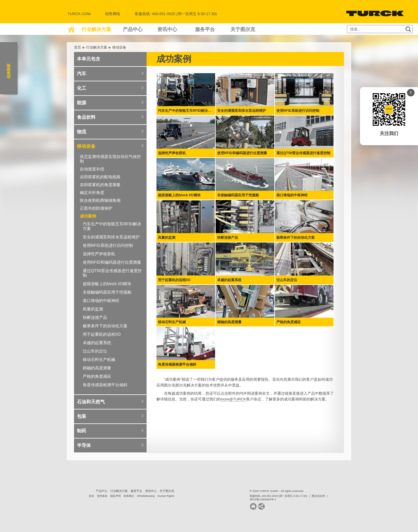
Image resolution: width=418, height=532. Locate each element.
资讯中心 (167, 29)
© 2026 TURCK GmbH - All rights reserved (276, 491)
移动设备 (119, 47)
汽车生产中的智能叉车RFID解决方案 (112, 226)
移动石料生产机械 (99, 360)
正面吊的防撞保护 (96, 208)
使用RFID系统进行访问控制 (108, 245)
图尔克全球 (318, 496)
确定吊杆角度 (92, 193)
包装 (82, 416)
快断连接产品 (95, 317)
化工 (82, 88)
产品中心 (133, 29)
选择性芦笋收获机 (99, 254)
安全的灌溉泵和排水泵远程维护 (111, 237)
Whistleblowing (146, 496)
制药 (82, 431)
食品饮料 (86, 117)
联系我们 (129, 496)
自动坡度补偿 (92, 169)
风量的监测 (93, 309)
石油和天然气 (91, 402)
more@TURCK (233, 399)
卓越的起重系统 (97, 343)
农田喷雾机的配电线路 (100, 177)
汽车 (82, 74)
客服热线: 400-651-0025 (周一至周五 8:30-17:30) (278, 496)
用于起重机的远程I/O (102, 334)
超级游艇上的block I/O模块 (107, 284)
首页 (78, 47)
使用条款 (102, 496)
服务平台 (205, 29)
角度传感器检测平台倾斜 (105, 385)
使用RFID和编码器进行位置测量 (112, 262)
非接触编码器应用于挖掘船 (107, 292)
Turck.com (79, 14)
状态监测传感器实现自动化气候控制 (110, 159)
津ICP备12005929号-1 (263, 499)
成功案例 (88, 216)
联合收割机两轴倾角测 (100, 200)
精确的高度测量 (97, 368)
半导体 (84, 445)
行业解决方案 (96, 29)
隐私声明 (116, 496)
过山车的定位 (95, 351)
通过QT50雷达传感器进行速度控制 (112, 273)
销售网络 (113, 14)
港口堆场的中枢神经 (101, 301)
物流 (82, 132)
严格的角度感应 (97, 376)
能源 (82, 103)
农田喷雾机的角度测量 (100, 185)
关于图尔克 (243, 29)
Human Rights (166, 496)
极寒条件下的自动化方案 (105, 326)
